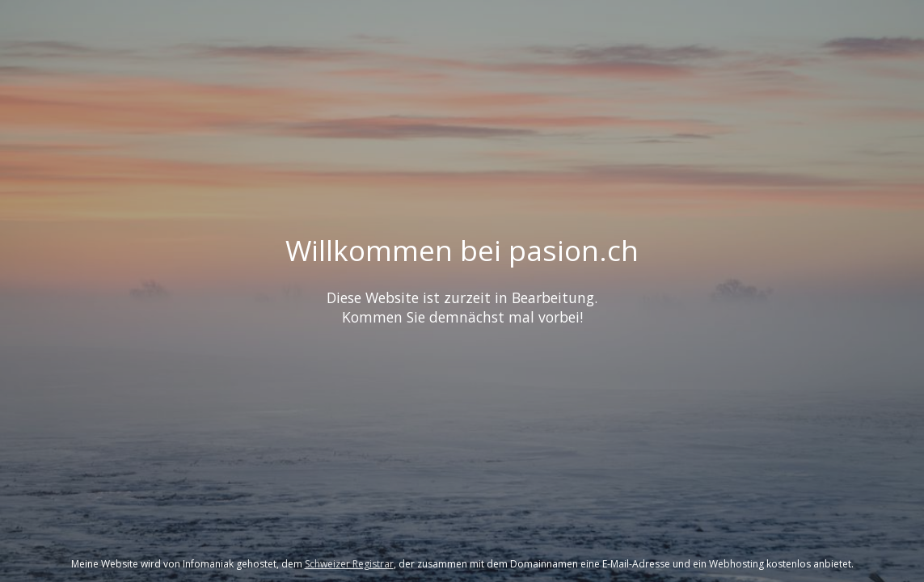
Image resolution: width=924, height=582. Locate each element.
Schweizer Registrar (349, 564)
